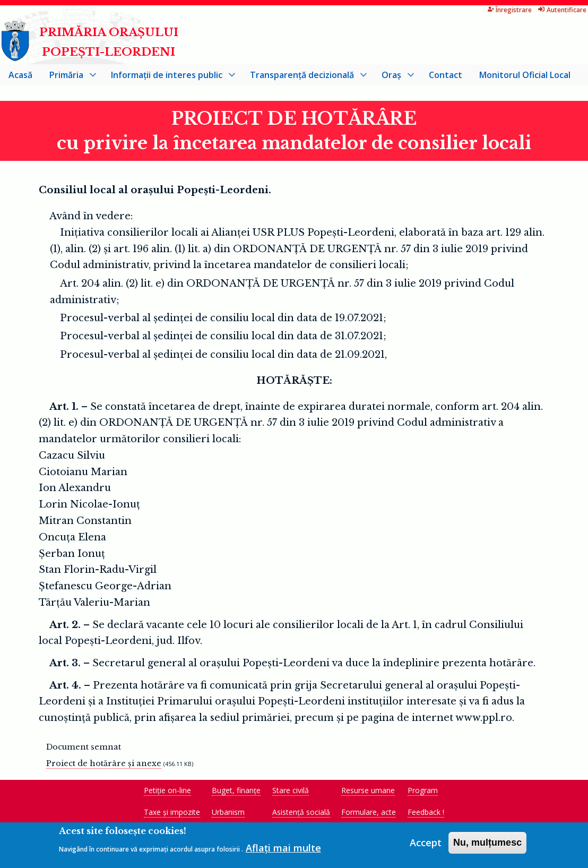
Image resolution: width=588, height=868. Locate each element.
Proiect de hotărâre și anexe (104, 766)
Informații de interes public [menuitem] (169, 79)
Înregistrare (472, 10)
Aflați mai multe (283, 849)
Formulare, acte (369, 814)
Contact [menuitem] (446, 76)
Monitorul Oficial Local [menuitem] (525, 76)
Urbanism (228, 814)
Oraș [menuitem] (394, 79)
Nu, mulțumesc (487, 844)
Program (423, 792)
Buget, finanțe (236, 792)
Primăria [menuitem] (68, 79)
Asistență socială (301, 814)
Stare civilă (291, 792)
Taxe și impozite (172, 814)
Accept (426, 844)
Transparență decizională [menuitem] (304, 79)
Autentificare (525, 10)
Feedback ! (426, 814)
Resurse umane (368, 792)
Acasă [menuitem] (20, 76)
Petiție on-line (167, 792)
